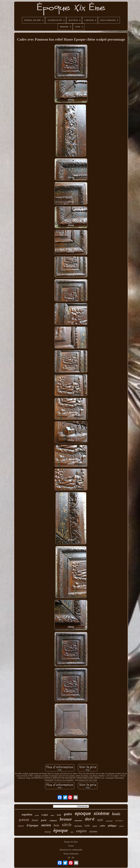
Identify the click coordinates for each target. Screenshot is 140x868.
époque (61, 830)
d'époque (33, 825)
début (52, 815)
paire (68, 814)
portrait (24, 820)
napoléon (27, 814)
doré (90, 819)
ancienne (78, 826)
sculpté (45, 815)
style (100, 820)
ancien (46, 825)
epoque (83, 813)
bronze (66, 819)
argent (95, 826)
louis (116, 814)
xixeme (93, 831)
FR (73, 858)
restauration (109, 821)
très (72, 832)
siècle (67, 825)
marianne (78, 821)
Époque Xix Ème (71, 842)
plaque (121, 826)
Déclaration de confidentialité (71, 850)
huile (59, 815)
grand (37, 815)
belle (87, 826)
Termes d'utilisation (71, 854)
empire (81, 831)
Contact (71, 846)
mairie (21, 826)
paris (44, 820)
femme (35, 820)
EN (69, 858)
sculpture (53, 821)
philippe (112, 826)
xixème (101, 813)
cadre (102, 826)
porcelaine (119, 821)
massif (48, 832)
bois (56, 825)
